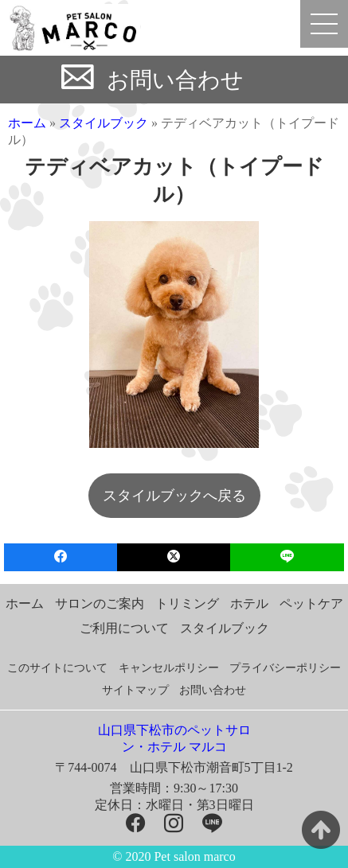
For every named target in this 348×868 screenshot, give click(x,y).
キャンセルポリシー (169, 668)
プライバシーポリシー (285, 668)
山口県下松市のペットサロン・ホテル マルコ (174, 738)
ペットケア (311, 603)
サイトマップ (135, 690)
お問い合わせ (175, 80)
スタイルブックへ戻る (174, 496)
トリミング (187, 603)
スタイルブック (104, 123)
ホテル (249, 603)
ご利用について (124, 628)
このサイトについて (57, 668)
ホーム (27, 123)
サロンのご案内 (100, 603)
